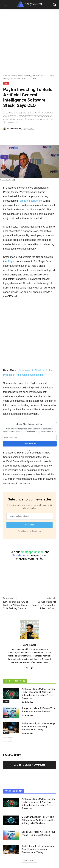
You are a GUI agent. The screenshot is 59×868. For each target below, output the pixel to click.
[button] (29, 424)
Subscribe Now (29, 444)
